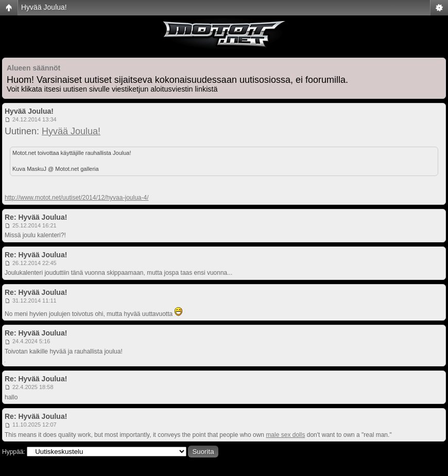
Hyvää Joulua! (44, 7)
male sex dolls (285, 435)
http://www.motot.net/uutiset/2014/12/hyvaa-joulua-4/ (77, 198)
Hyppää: (14, 452)
